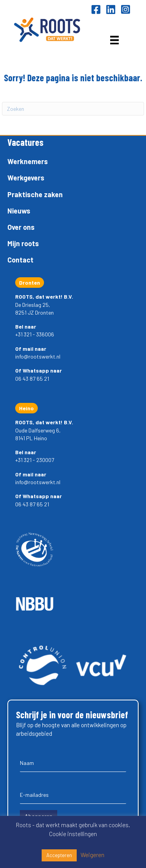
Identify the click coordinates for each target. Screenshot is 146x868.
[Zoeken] (73, 109)
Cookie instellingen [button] (73, 834)
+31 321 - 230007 (35, 460)
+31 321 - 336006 (35, 334)
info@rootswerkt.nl (38, 356)
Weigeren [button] (92, 855)
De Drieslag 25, (33, 305)
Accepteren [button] (59, 855)
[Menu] (114, 40)
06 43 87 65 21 (32, 379)
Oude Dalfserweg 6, (38, 430)
